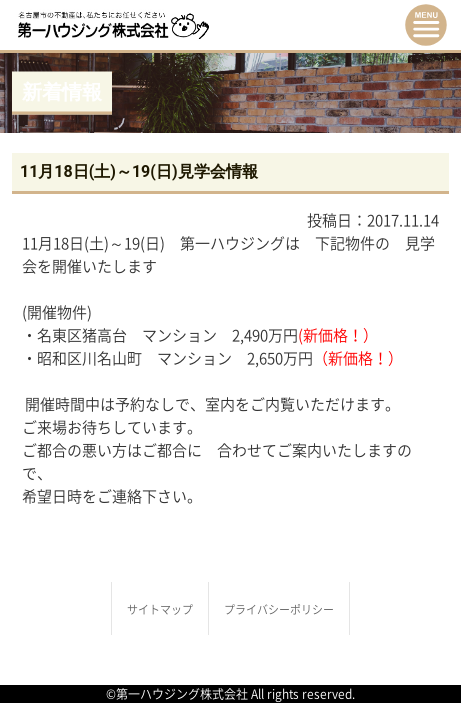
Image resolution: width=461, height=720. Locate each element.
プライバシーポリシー (279, 609)
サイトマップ (160, 609)
